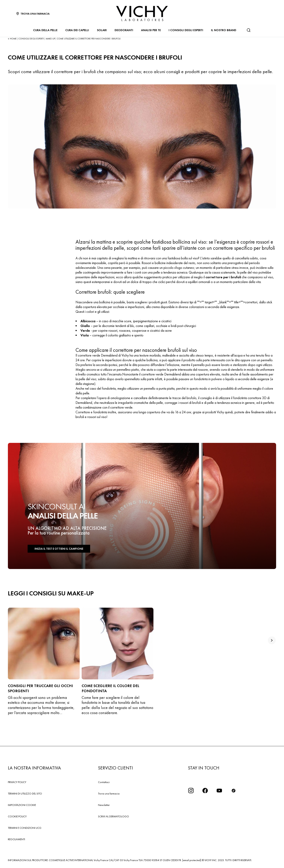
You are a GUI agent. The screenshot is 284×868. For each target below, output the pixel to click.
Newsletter (104, 805)
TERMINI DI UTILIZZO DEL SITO (25, 793)
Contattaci (104, 782)
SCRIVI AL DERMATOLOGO (114, 816)
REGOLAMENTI (16, 839)
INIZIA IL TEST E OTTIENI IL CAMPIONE (57, 549)
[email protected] (192, 860)
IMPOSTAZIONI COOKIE (22, 805)
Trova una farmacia (109, 793)
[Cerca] (248, 30)
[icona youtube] (219, 791)
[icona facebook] (205, 791)
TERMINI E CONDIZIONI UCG (25, 828)
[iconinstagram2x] (191, 791)
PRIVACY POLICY (17, 782)
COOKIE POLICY (17, 816)
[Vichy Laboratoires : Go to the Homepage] (142, 14)
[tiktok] (234, 791)
